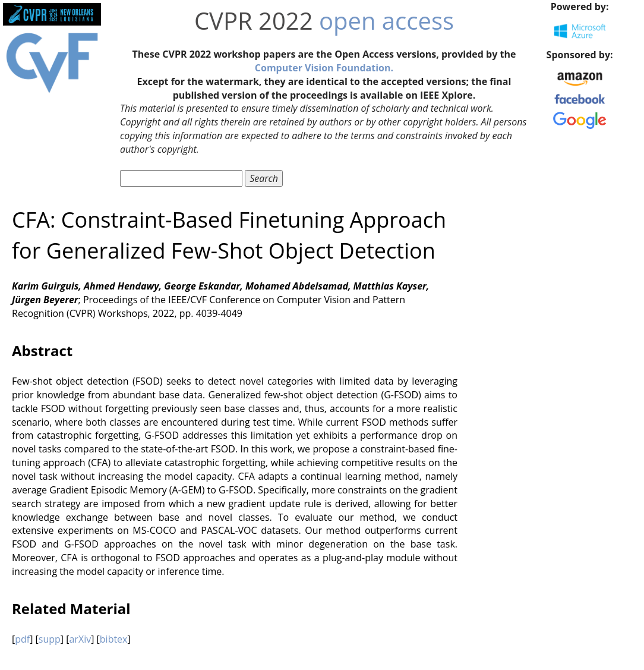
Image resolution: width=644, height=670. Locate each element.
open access (386, 21)
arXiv (80, 639)
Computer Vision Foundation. (324, 68)
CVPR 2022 (254, 21)
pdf (22, 639)
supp (50, 639)
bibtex (114, 639)
